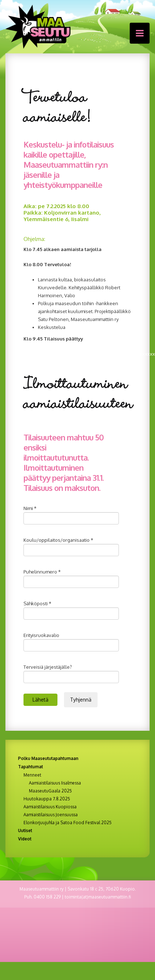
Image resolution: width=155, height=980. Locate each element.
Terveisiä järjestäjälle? (48, 667)
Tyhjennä (81, 700)
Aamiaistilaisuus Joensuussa (51, 815)
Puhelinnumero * (42, 572)
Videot (25, 839)
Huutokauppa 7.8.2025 (47, 799)
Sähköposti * (37, 603)
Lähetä (40, 700)
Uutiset (25, 830)
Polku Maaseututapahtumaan (48, 758)
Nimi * (30, 508)
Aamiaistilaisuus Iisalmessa (55, 783)
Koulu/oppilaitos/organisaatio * (58, 540)
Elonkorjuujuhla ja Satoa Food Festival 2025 (68, 823)
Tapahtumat (31, 767)
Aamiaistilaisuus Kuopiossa (50, 807)
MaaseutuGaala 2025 (50, 791)
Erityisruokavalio (41, 635)
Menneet (32, 775)
